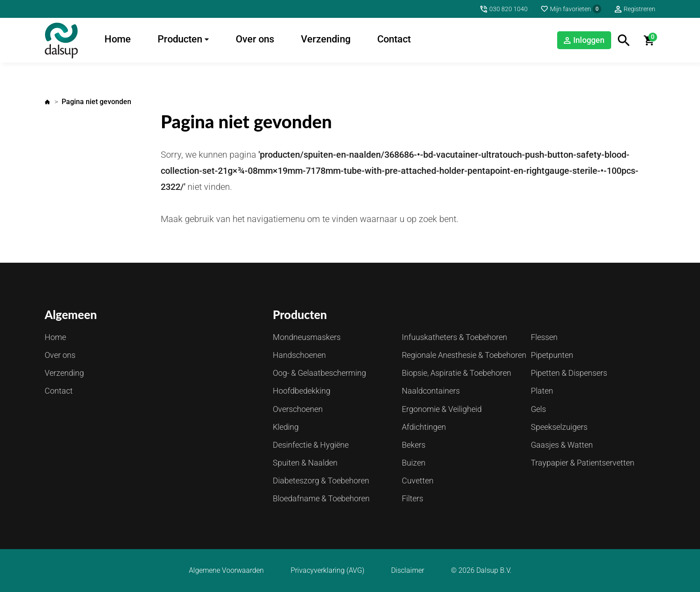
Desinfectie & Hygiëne (311, 445)
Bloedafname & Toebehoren (321, 498)
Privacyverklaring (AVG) (327, 571)
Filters (412, 498)
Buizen (414, 463)
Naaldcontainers (431, 391)
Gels (538, 409)
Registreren (640, 9)
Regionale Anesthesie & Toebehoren (464, 355)
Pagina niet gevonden (96, 102)
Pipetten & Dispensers (569, 373)
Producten (180, 39)
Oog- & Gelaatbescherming (319, 373)
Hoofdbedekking (302, 391)
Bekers (414, 445)
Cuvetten (418, 481)
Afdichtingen (424, 427)
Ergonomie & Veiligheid (442, 409)
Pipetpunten (552, 355)
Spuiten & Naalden (305, 463)
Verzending (326, 39)
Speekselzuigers (559, 427)
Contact (394, 39)
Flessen (544, 337)
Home (118, 39)
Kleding (286, 427)
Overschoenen (298, 409)
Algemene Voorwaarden (226, 571)
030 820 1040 (508, 9)
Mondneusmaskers (307, 337)
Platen (542, 391)
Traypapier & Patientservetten (583, 463)
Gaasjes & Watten (562, 445)
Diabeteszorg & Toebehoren (321, 481)
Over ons (255, 39)
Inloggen (589, 40)
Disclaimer (408, 571)
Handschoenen (299, 355)
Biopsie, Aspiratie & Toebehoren (456, 373)
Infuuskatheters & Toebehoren (454, 337)
